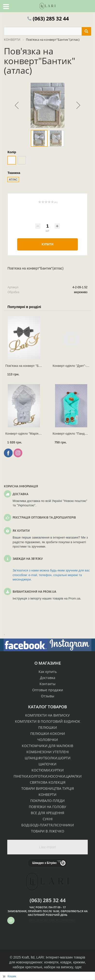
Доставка (48, 678)
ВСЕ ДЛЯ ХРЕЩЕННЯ (47, 813)
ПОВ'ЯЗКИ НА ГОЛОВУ (47, 807)
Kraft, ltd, (29, 957)
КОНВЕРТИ (47, 795)
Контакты (47, 684)
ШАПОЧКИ (47, 764)
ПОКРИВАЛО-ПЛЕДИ (47, 801)
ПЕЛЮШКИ (48, 727)
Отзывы (48, 696)
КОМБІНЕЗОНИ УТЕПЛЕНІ (48, 752)
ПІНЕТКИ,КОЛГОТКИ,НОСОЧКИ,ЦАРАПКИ (48, 776)
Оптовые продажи (48, 690)
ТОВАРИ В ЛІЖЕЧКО (48, 831)
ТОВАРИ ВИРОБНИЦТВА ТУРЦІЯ (48, 788)
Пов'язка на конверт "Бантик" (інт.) (30, 366)
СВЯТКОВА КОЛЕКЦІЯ (48, 782)
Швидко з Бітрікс (44, 863)
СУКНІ (48, 819)
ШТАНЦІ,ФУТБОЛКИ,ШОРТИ (48, 758)
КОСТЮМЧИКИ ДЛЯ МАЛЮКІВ (47, 746)
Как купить (48, 672)
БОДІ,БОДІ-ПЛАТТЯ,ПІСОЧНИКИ (48, 825)
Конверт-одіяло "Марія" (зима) (27, 434)
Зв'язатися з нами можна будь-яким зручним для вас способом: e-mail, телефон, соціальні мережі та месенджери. (51, 575)
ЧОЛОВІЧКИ (48, 740)
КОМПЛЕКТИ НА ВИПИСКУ (47, 715)
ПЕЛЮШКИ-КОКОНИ (48, 734)
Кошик (12, 976)
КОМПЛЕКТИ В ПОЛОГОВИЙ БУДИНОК (48, 721)
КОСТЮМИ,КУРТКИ (48, 770)
